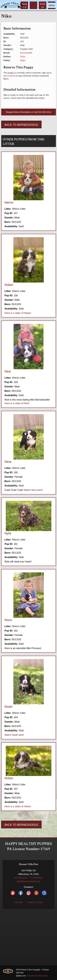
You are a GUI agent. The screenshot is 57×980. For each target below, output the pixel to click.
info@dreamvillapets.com (28, 881)
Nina (8, 462)
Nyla (8, 533)
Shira (23, 57)
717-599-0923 (36, 878)
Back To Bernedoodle (21, 125)
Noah (9, 707)
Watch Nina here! (33, 490)
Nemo (9, 202)
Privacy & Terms (35, 902)
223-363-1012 (44, 112)
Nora (8, 620)
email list (11, 76)
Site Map (18, 902)
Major (23, 60)
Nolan (9, 285)
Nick (8, 371)
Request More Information (18, 112)
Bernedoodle (26, 53)
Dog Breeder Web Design (38, 976)
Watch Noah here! (14, 735)
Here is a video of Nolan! (18, 313)
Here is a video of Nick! (17, 403)
